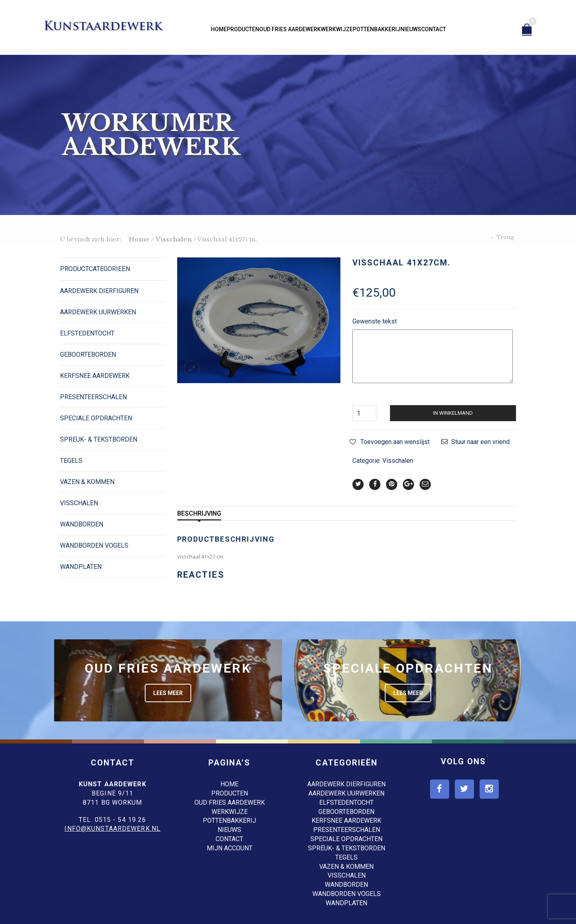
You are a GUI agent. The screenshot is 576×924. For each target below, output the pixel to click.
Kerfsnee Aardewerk (95, 376)
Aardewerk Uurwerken (98, 312)
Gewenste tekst (375, 321)
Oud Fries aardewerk (290, 29)
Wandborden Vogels (94, 545)
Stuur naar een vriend (480, 442)
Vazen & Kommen (87, 482)
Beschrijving (199, 513)
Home (219, 29)
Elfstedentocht (87, 333)
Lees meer (168, 693)
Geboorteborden (88, 355)
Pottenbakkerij (377, 29)
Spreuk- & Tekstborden (99, 439)
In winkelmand (453, 413)
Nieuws (411, 29)
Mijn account (230, 848)
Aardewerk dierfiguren (99, 291)
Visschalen (174, 239)
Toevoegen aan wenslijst (395, 442)
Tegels (71, 461)
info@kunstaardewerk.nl (112, 829)
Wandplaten (81, 567)
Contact (434, 29)
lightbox (192, 368)
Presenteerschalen (93, 397)
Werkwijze (337, 29)
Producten (243, 29)
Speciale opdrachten (96, 418)
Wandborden (82, 524)
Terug (505, 237)
